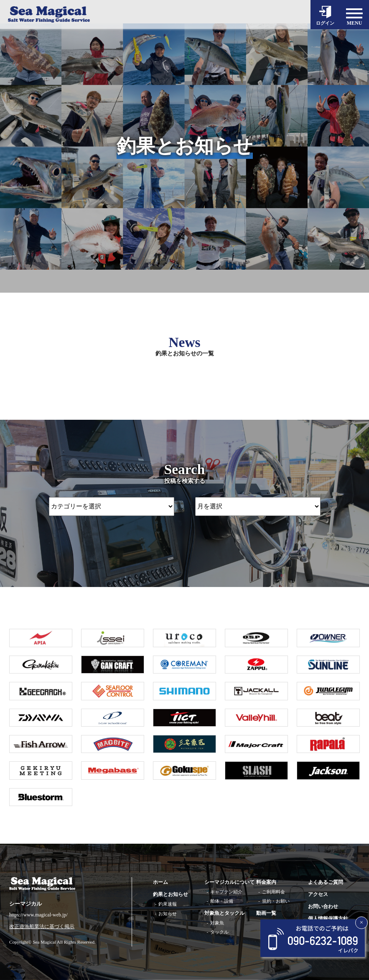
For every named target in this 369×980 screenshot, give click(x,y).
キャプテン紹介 (226, 892)
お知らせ (168, 914)
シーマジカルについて (229, 882)
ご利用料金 (274, 892)
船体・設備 (222, 901)
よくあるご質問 (326, 882)
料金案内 (266, 882)
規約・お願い (276, 901)
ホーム (160, 882)
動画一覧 (266, 913)
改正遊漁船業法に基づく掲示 (42, 927)
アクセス (318, 894)
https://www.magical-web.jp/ (38, 915)
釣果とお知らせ (171, 894)
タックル (219, 932)
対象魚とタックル (224, 913)
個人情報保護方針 (328, 919)
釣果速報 (168, 904)
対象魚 (217, 923)
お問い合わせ (323, 906)
